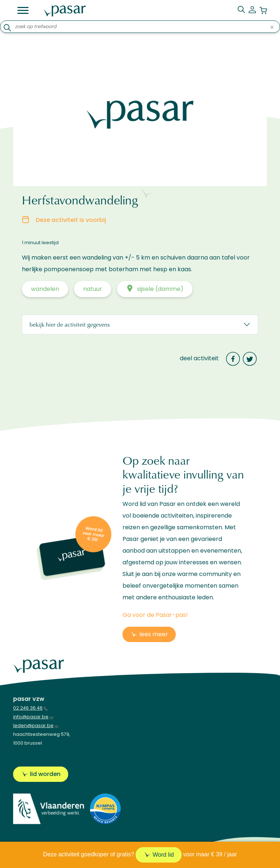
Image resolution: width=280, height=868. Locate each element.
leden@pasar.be (36, 725)
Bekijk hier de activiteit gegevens (70, 324)
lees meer (154, 634)
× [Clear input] (272, 27)
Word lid (163, 855)
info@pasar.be (33, 717)
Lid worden (45, 774)
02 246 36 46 (30, 708)
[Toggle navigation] (23, 10)
